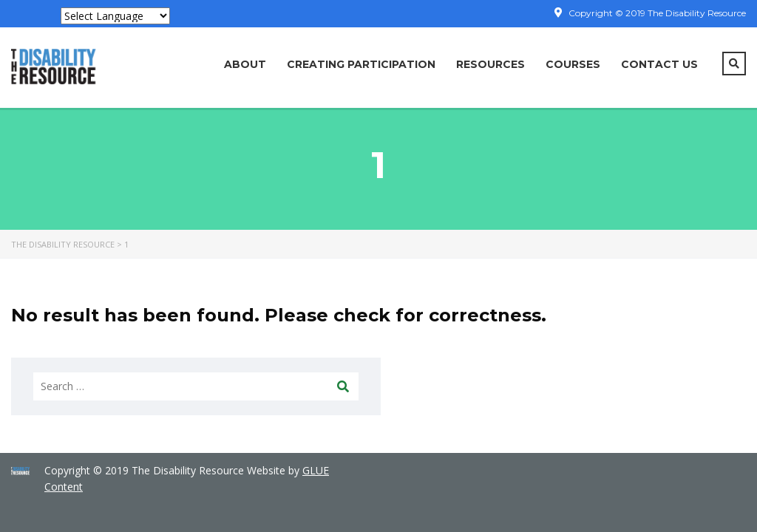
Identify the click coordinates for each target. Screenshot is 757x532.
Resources (490, 64)
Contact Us (659, 64)
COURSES (573, 64)
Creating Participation (361, 64)
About (245, 64)
